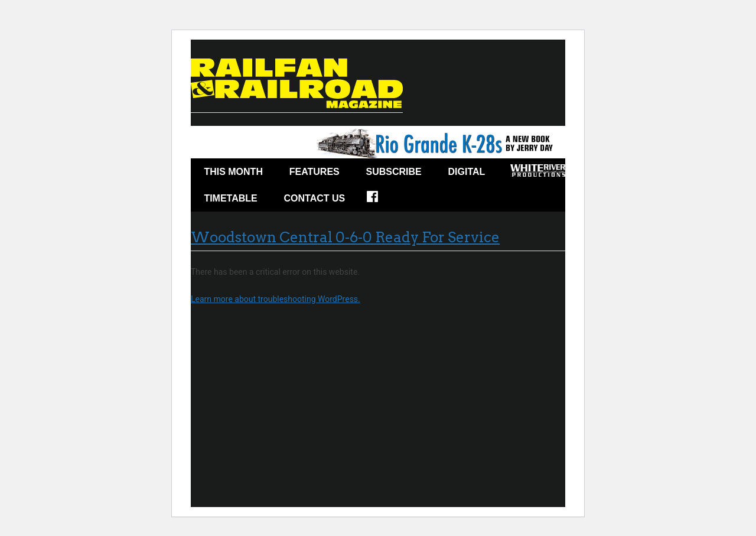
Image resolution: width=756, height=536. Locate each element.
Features (315, 172)
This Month (233, 172)
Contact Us (315, 198)
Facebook (380, 200)
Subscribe (394, 172)
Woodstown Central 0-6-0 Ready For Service (345, 237)
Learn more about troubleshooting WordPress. (276, 299)
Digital (467, 172)
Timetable (230, 198)
